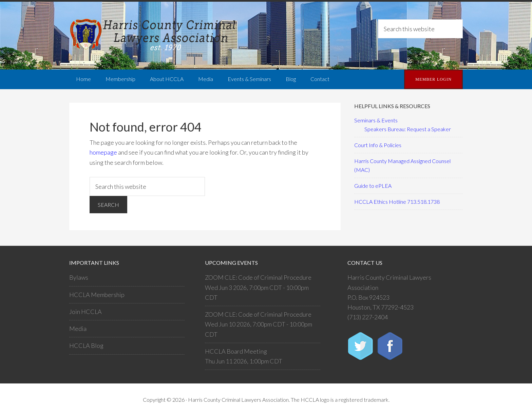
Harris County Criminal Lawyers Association (154, 36)
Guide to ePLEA (373, 186)
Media (78, 329)
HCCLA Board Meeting (236, 351)
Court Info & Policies (378, 145)
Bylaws (79, 277)
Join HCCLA (85, 312)
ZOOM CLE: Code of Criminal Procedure (258, 277)
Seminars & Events (376, 120)
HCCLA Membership (97, 295)
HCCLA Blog (86, 345)
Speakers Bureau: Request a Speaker (408, 129)
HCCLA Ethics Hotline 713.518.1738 (397, 202)
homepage (103, 152)
